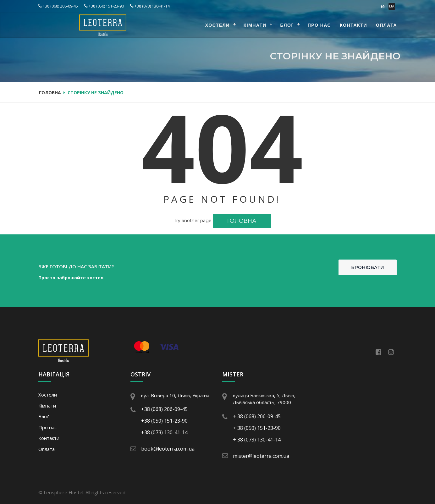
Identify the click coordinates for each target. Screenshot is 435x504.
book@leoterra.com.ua (168, 449)
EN (383, 6)
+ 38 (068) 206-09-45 (257, 416)
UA (392, 6)
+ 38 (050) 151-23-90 (257, 428)
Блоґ (287, 25)
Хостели (217, 25)
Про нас (319, 25)
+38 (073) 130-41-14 (150, 6)
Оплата (386, 25)
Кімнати (255, 25)
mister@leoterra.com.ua (261, 456)
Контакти (353, 25)
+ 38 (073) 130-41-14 (257, 440)
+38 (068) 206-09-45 (58, 6)
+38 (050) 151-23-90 (104, 6)
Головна (50, 93)
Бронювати (368, 267)
